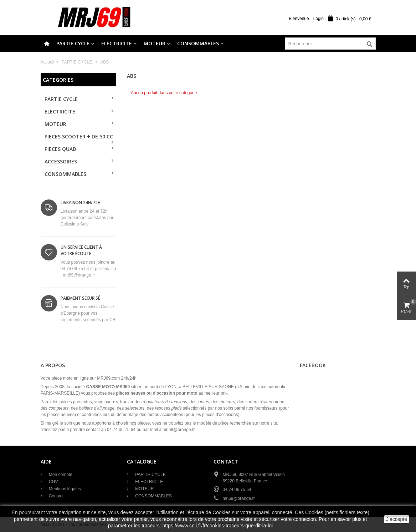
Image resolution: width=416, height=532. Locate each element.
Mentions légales (64, 489)
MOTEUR (155, 43)
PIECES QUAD (60, 149)
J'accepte (397, 519)
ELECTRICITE (117, 43)
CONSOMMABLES (198, 43)
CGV (53, 482)
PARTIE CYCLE (73, 43)
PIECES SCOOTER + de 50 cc (79, 136)
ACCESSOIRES (61, 161)
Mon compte (60, 475)
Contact (56, 496)
